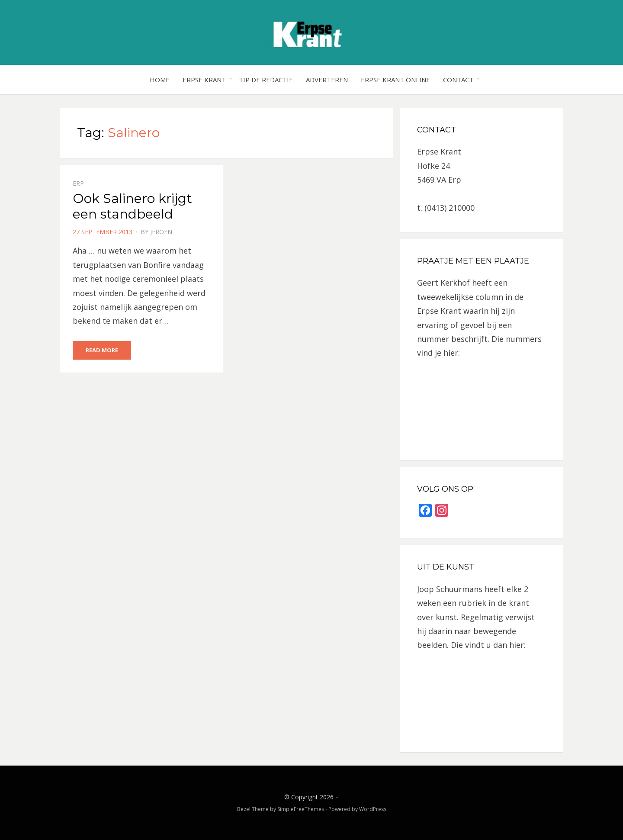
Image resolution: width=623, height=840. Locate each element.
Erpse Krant (204, 80)
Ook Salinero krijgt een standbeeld (132, 206)
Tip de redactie (266, 80)
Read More (102, 350)
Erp (78, 183)
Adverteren (327, 80)
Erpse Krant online (395, 80)
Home (160, 80)
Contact (458, 80)
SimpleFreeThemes (301, 809)
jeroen (161, 232)
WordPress (373, 809)
